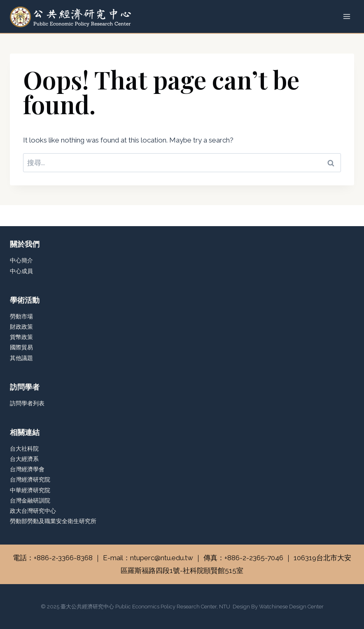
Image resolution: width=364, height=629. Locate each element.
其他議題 (21, 358)
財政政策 (21, 327)
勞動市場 (21, 316)
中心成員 (21, 271)
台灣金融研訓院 (30, 500)
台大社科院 (24, 449)
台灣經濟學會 (27, 469)
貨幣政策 (21, 337)
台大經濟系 (24, 459)
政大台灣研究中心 (33, 511)
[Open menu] (346, 16)
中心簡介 (21, 260)
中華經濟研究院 (30, 490)
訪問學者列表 (27, 403)
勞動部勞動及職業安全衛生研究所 (53, 521)
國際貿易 (21, 347)
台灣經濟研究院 (30, 479)
